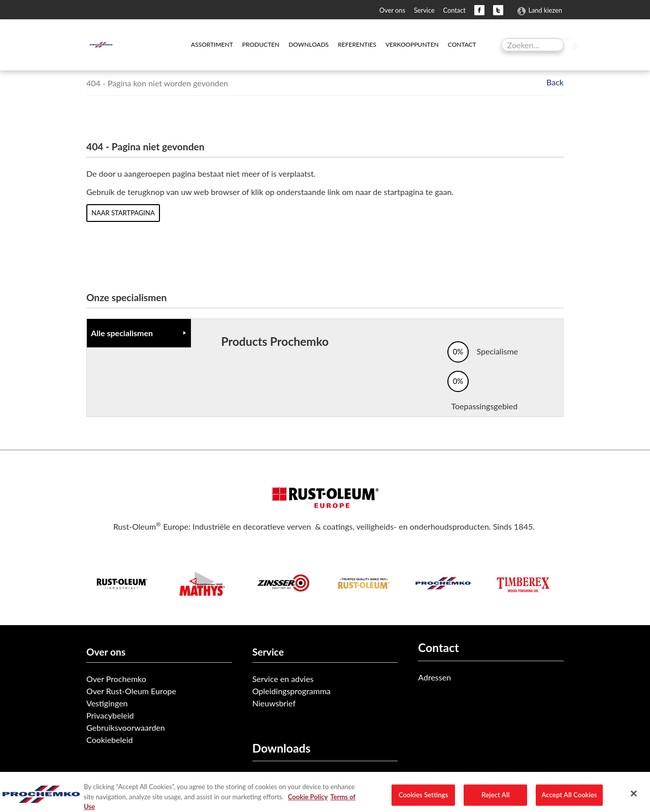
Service (424, 10)
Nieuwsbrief (274, 703)
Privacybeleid (110, 715)
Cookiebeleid (110, 740)
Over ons (392, 10)
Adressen (434, 677)
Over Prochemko (116, 679)
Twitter (498, 10)
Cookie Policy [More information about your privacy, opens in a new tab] (308, 807)
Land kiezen (545, 10)
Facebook (479, 10)
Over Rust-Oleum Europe (131, 691)
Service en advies (283, 679)
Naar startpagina (123, 213)
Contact (454, 10)
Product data (275, 777)
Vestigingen (107, 703)
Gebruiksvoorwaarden (126, 727)
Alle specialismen (122, 333)
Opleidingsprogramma (291, 691)
